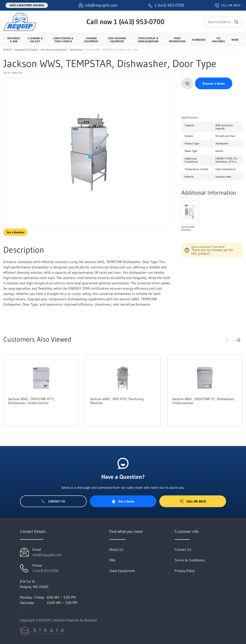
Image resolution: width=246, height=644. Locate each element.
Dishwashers (77, 50)
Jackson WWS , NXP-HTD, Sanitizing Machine (117, 401)
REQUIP (7, 50)
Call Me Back (193, 501)
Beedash (91, 620)
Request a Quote (214, 83)
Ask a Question (15, 232)
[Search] (223, 22)
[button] (238, 340)
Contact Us (53, 501)
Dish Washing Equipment (54, 50)
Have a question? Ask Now (27, 5)
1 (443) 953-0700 (139, 22)
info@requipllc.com (47, 555)
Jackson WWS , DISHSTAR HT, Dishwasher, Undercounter (204, 401)
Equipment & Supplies (26, 50)
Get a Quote (123, 501)
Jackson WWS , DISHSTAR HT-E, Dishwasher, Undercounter (32, 401)
